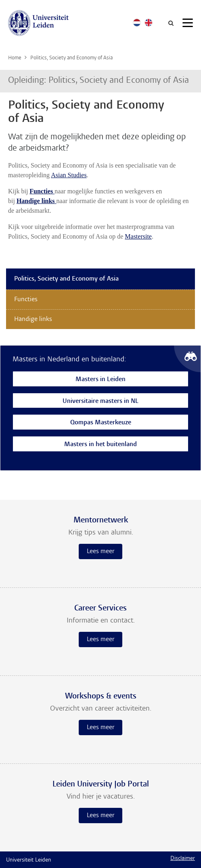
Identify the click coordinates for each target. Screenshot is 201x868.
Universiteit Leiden (29, 860)
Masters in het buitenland (100, 445)
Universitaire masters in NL (100, 402)
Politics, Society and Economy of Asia (66, 279)
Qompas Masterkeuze (101, 423)
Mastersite (138, 236)
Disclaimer (183, 859)
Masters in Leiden (100, 380)
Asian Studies (69, 175)
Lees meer (100, 551)
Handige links (33, 319)
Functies (26, 300)
